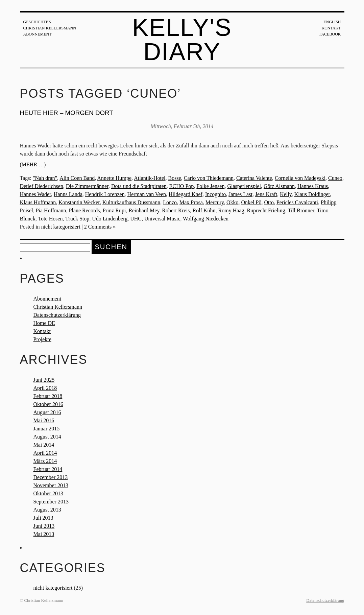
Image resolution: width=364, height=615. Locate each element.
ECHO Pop (181, 186)
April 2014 (45, 453)
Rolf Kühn (204, 210)
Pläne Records (84, 210)
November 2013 (51, 485)
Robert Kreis (176, 210)
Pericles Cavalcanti (297, 202)
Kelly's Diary (182, 40)
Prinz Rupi (114, 210)
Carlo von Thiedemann (209, 178)
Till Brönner (301, 210)
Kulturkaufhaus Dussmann (131, 202)
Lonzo (170, 202)
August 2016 (47, 412)
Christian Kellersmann (50, 28)
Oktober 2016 (48, 404)
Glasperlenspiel (244, 186)
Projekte (42, 339)
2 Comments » (100, 227)
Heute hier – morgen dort (67, 113)
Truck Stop (77, 219)
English (332, 22)
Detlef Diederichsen (42, 186)
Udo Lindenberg (110, 219)
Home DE (44, 323)
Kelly (286, 194)
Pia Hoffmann (51, 210)
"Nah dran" (45, 178)
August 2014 (47, 437)
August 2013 (47, 510)
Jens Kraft (266, 194)
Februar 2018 (48, 396)
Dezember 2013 (51, 477)
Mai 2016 (44, 420)
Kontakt (331, 28)
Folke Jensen (210, 186)
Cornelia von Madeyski (300, 178)
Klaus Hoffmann (38, 202)
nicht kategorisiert (61, 227)
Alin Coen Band (77, 178)
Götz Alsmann (279, 186)
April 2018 (45, 388)
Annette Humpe (114, 178)
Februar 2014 (48, 469)
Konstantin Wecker (79, 202)
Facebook (330, 34)
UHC (136, 219)
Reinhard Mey (144, 210)
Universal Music (162, 219)
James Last (240, 194)
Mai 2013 (44, 534)
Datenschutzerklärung (57, 315)
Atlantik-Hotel (150, 178)
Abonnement (38, 34)
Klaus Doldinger (312, 194)
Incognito (215, 194)
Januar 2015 (47, 429)
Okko (233, 202)
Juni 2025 (44, 380)
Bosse (175, 178)
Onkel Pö (251, 202)
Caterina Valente (254, 178)
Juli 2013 (43, 518)
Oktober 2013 (48, 493)
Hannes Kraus (313, 186)
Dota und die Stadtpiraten (139, 186)
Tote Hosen (50, 219)
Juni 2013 (44, 526)
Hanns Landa (68, 194)
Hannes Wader (35, 194)
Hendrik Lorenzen (105, 194)
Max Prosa (191, 202)
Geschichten (37, 22)
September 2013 (51, 502)
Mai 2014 (44, 445)
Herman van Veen (147, 194)
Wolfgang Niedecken (206, 219)
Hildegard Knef (186, 194)
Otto (269, 202)
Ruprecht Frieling (266, 210)
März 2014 (45, 461)
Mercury (215, 202)
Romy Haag (231, 210)
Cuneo (335, 178)
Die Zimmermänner (87, 186)
